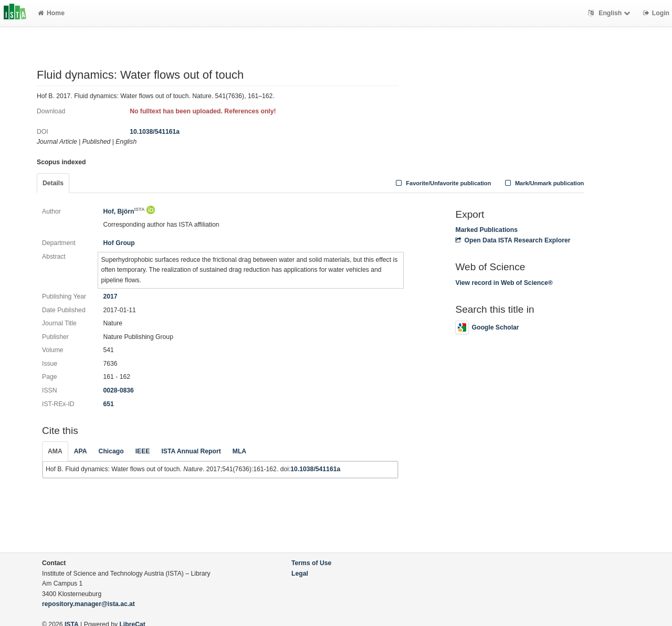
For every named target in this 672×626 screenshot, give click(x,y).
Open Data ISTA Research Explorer (513, 240)
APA (81, 451)
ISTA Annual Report (191, 451)
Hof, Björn (124, 211)
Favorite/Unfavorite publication (443, 183)
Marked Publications (486, 230)
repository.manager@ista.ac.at (88, 604)
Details (53, 183)
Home (51, 13)
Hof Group (119, 243)
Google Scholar (487, 327)
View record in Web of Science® (504, 283)
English (610, 13)
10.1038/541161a (155, 132)
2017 (110, 296)
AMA (55, 451)
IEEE (143, 451)
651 (108, 404)
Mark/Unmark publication (543, 183)
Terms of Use (311, 563)
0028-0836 (118, 390)
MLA (239, 451)
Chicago (111, 451)
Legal (300, 574)
